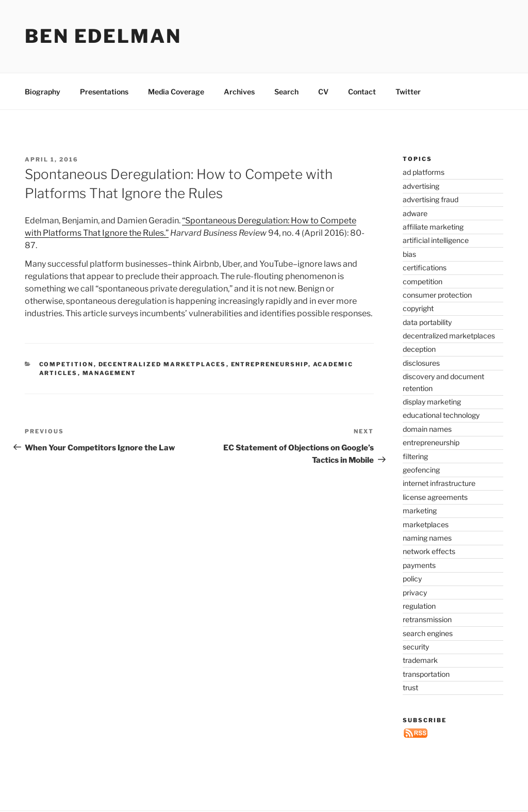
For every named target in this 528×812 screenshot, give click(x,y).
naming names (427, 538)
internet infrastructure (439, 483)
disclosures (421, 363)
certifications (425, 267)
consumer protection (437, 295)
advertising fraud (431, 199)
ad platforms (424, 172)
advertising (421, 186)
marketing (420, 510)
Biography (43, 92)
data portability (427, 322)
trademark (420, 660)
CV (323, 92)
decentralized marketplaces (162, 364)
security (416, 647)
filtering (415, 456)
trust (410, 687)
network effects (429, 551)
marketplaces (426, 524)
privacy (415, 592)
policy (412, 579)
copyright (418, 308)
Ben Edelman (103, 36)
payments (419, 565)
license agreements (435, 497)
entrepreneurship (270, 364)
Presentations (104, 92)
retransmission (427, 619)
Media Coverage (176, 92)
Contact (362, 92)
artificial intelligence (436, 240)
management (110, 373)
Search (286, 92)
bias (409, 254)
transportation (426, 674)
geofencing (421, 470)
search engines (428, 633)
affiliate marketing (433, 227)
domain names (427, 429)
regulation (419, 606)
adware (415, 213)
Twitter (408, 92)
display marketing (432, 402)
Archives (239, 92)
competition (67, 364)
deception (419, 349)
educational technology (441, 415)
